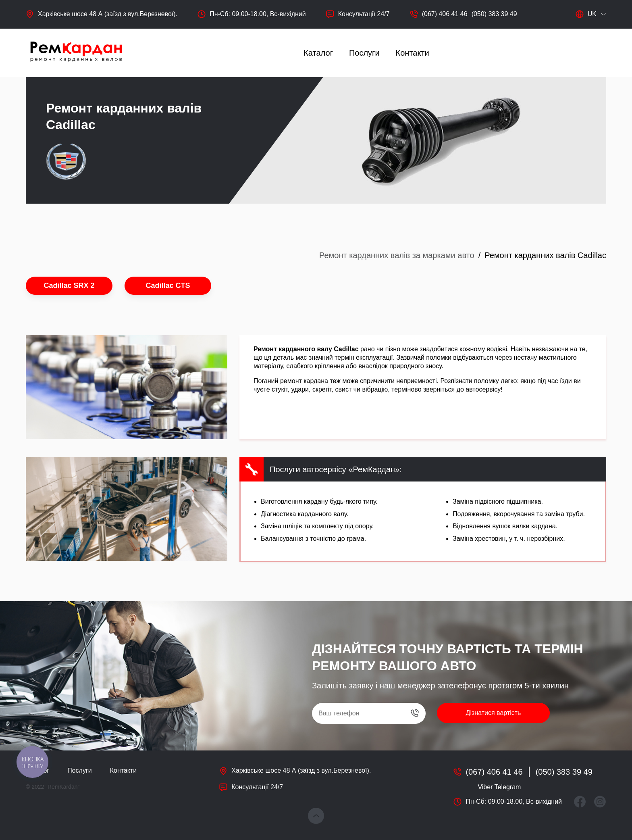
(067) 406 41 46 (445, 14)
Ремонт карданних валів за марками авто (397, 255)
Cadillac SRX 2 (69, 286)
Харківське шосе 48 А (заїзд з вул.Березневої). (108, 14)
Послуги (364, 53)
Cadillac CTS (168, 286)
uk (586, 14)
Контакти (413, 53)
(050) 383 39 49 (494, 14)
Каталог (318, 53)
